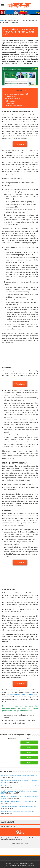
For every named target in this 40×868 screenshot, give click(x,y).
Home (2, 21)
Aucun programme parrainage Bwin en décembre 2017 (19, 775)
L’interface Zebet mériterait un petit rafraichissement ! (19, 786)
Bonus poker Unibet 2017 (13, 99)
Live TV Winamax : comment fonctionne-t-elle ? (17, 812)
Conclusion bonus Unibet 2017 (15, 106)
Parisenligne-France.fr (27, 863)
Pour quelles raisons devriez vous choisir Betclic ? (18, 801)
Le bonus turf (9, 103)
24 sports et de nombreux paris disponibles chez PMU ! (20, 807)
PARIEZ (29, 742)
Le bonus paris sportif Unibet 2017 (16, 94)
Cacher (24, 90)
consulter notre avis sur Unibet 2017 (24, 694)
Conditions (11, 96)
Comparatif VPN (11, 863)
